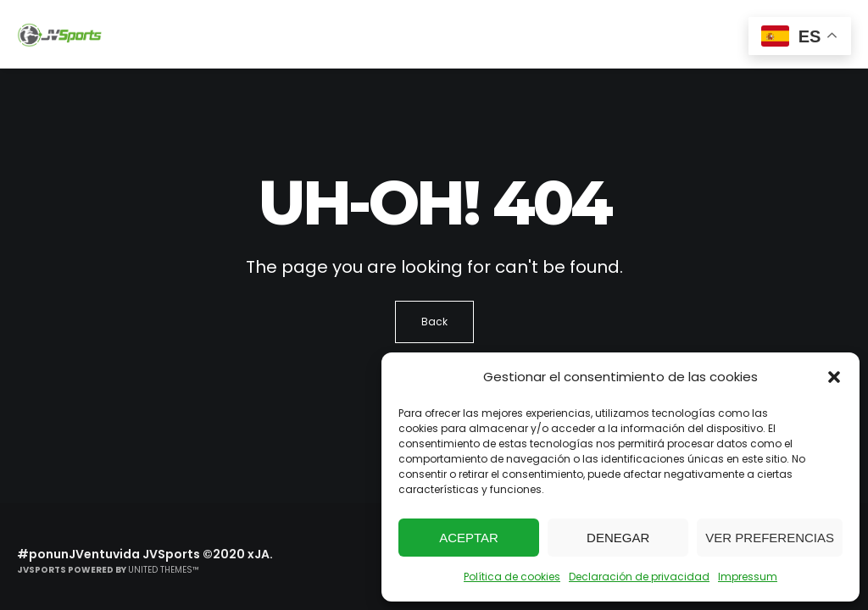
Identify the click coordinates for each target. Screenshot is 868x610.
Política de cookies (512, 577)
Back (434, 322)
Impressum (748, 577)
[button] (834, 377)
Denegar (618, 538)
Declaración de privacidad (639, 577)
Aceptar (469, 538)
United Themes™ (164, 570)
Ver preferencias (770, 538)
